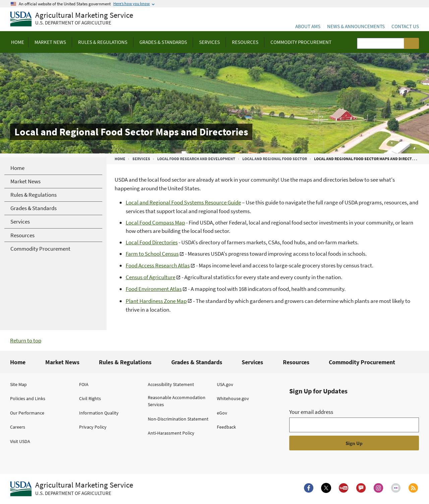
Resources (296, 362)
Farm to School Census (152, 254)
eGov (222, 413)
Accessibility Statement (171, 384)
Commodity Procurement (362, 362)
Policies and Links (28, 398)
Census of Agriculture (150, 277)
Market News (62, 362)
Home (120, 159)
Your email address (311, 412)
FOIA (84, 384)
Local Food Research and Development (196, 159)
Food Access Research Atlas (158, 265)
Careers (18, 427)
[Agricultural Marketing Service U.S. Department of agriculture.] (72, 489)
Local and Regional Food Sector (275, 159)
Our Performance (27, 413)
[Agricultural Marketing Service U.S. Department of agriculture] (72, 19)
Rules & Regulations (125, 362)
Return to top (26, 340)
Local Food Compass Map (155, 223)
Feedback (226, 427)
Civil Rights (90, 398)
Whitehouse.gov (233, 398)
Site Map (18, 384)
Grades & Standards (197, 362)
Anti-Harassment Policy (171, 433)
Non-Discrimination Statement (178, 419)
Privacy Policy (93, 427)
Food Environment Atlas (154, 289)
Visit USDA (20, 441)
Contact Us (405, 26)
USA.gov (225, 384)
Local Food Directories (152, 242)
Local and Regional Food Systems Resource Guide (183, 202)
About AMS (308, 26)
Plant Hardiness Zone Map (156, 301)
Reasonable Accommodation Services (177, 401)
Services (141, 159)
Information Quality (99, 413)
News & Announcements (356, 26)
